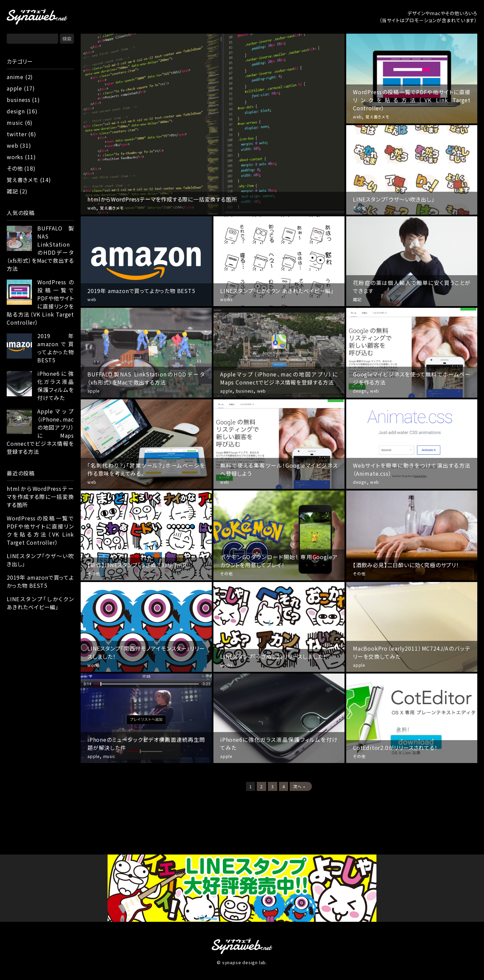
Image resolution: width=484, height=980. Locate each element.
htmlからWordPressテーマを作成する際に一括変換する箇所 (40, 497)
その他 (15, 168)
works (15, 157)
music (15, 122)
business (18, 100)
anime (15, 77)
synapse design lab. (245, 962)
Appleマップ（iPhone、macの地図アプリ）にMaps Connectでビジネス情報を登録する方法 (40, 431)
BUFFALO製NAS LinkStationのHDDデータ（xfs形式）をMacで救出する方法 (40, 248)
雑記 (12, 191)
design (16, 111)
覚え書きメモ (23, 180)
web (12, 145)
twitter (17, 134)
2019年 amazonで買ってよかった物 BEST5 (56, 348)
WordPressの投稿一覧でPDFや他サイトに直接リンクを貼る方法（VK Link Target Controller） (40, 302)
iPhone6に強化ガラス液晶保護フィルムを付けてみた (56, 386)
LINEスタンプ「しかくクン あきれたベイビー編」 (40, 603)
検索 (67, 39)
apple (14, 88)
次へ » (299, 786)
